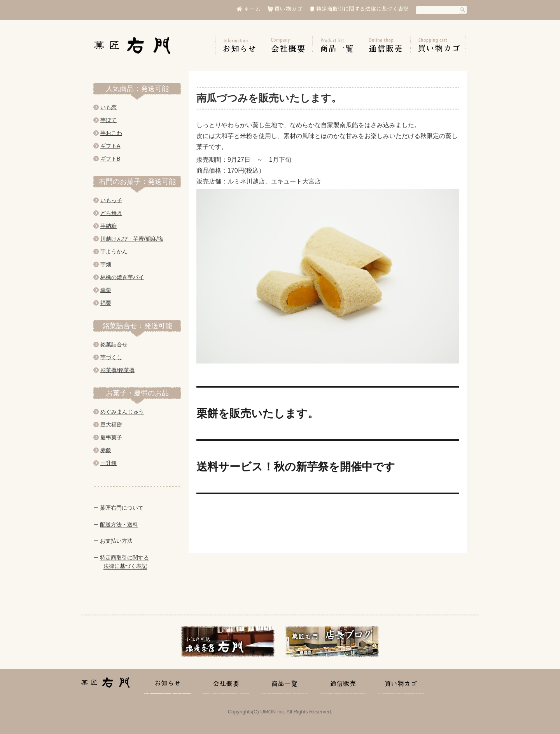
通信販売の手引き (386, 45)
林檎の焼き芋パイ (122, 277)
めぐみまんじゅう (122, 412)
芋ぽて (108, 120)
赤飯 (106, 450)
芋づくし (111, 357)
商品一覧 (337, 45)
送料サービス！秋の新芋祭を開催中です (296, 467)
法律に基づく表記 (125, 566)
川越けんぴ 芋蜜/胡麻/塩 (132, 239)
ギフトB (110, 159)
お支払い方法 (116, 541)
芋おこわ (111, 133)
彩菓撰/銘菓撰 (117, 370)
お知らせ (239, 45)
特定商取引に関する (124, 557)
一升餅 (108, 463)
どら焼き (111, 213)
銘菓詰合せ (114, 344)
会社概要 (288, 45)
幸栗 (106, 290)
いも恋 (108, 107)
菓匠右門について (122, 508)
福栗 (106, 303)
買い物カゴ (438, 45)
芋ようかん (114, 252)
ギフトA (110, 146)
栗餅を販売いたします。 (257, 413)
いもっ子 (111, 200)
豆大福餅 (111, 425)
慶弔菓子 (111, 437)
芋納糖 (108, 226)
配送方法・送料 (119, 524)
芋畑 (106, 264)
